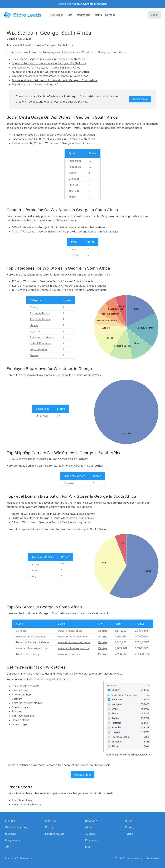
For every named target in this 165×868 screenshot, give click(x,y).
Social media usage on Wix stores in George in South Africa (48, 59)
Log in (155, 15)
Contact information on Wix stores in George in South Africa (49, 63)
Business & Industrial (42, 337)
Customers (92, 840)
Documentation (54, 834)
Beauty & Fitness (40, 313)
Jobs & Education (41, 343)
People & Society (40, 319)
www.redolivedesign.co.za (73, 648)
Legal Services (39, 349)
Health (34, 325)
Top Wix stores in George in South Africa (37, 84)
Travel (34, 307)
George (103, 631)
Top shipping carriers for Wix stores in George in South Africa (50, 76)
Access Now (140, 99)
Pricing (98, 15)
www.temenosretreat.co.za (74, 642)
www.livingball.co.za (70, 631)
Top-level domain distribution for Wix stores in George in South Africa (55, 80)
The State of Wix (22, 800)
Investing (11, 834)
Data (69, 15)
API (7, 847)
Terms (129, 834)
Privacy (130, 827)
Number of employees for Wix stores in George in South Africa (51, 72)
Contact (110, 15)
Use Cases (57, 15)
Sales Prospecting (16, 827)
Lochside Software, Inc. (20, 858)
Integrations (83, 15)
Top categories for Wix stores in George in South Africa (46, 68)
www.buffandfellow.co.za (73, 636)
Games (34, 355)
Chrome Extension (95, 4)
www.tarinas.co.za (69, 654)
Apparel (35, 331)
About (89, 827)
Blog (88, 847)
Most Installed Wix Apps (27, 804)
